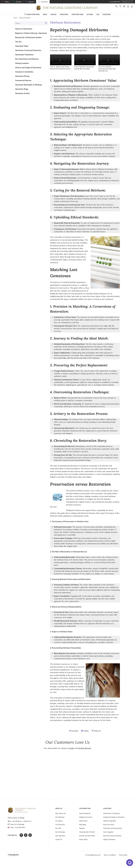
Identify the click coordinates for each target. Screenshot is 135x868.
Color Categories (108, 832)
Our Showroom (60, 825)
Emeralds (19, 2)
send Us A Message (17, 824)
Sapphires (31, 2)
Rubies (7, 2)
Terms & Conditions (110, 855)
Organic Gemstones (109, 839)
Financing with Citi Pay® (87, 832)
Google (71, 748)
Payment (82, 828)
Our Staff (58, 828)
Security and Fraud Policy (87, 836)
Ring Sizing (83, 825)
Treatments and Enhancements (113, 828)
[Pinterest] (21, 835)
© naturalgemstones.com (93, 855)
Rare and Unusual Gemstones (112, 836)
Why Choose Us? (61, 813)
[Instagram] (30, 835)
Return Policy (83, 821)
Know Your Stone (109, 825)
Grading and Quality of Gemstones (114, 817)
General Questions (85, 813)
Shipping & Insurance (86, 817)
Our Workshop (60, 817)
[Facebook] (26, 835)
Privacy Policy (83, 839)
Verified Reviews (85, 748)
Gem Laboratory (60, 836)
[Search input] (30, 23)
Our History (59, 821)
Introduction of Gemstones (112, 813)
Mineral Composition (110, 821)
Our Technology (60, 832)
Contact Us (59, 839)
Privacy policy (123, 855)
